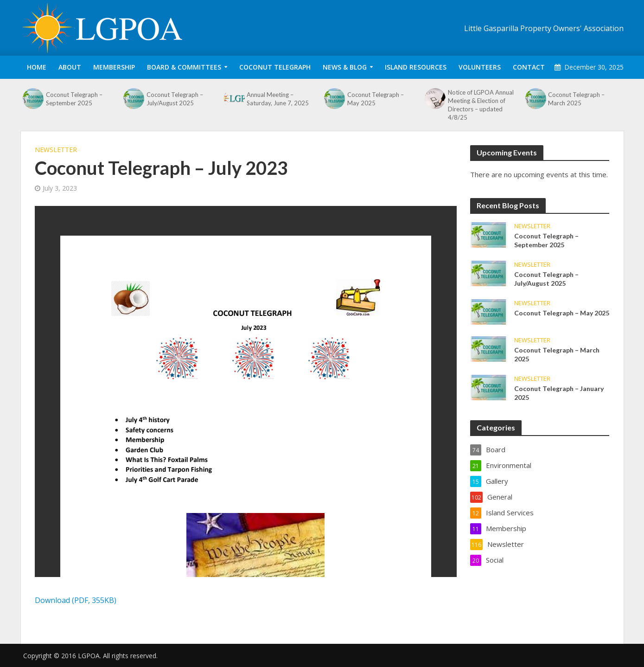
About (70, 67)
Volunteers (480, 67)
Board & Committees (184, 67)
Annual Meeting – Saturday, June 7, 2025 (278, 99)
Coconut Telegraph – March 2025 (576, 99)
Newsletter (56, 150)
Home (37, 67)
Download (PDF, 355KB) (76, 600)
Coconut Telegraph (275, 67)
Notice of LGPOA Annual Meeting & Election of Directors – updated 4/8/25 (481, 105)
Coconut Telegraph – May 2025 (376, 99)
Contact (529, 67)
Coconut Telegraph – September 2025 (74, 99)
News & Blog (345, 67)
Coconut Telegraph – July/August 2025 (175, 99)
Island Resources (416, 67)
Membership (114, 67)
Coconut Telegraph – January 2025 (559, 393)
